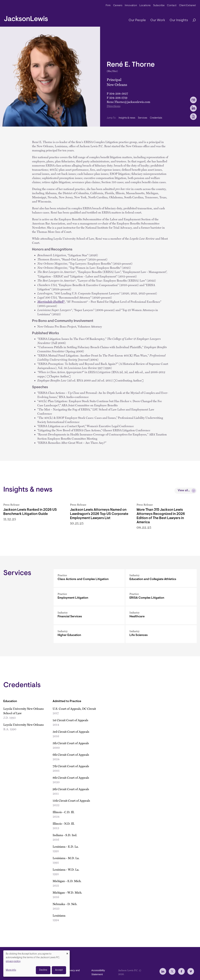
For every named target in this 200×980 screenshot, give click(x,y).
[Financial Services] (89, 615)
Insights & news (127, 118)
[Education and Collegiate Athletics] (161, 578)
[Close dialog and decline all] (67, 952)
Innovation (131, 6)
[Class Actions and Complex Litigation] (89, 578)
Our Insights (179, 20)
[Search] (193, 20)
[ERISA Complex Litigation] (161, 597)
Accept (59, 970)
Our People (137, 20)
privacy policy (13, 961)
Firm (108, 6)
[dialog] (37, 964)
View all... (184, 491)
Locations (145, 6)
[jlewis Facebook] (181, 971)
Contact (172, 6)
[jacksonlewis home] (26, 18)
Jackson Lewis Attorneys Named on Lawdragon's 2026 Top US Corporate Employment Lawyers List (99, 514)
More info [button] (11, 970)
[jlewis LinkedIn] (163, 971)
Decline (43, 970)
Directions (114, 106)
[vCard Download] (193, 100)
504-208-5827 (119, 93)
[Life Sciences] (161, 634)
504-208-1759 (118, 98)
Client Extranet (188, 6)
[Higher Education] (89, 634)
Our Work (158, 20)
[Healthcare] (161, 615)
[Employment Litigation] (89, 597)
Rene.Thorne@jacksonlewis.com (128, 102)
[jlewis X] (172, 971)
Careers (118, 6)
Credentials (156, 118)
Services (143, 118)
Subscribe (159, 6)
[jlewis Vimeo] (191, 971)
